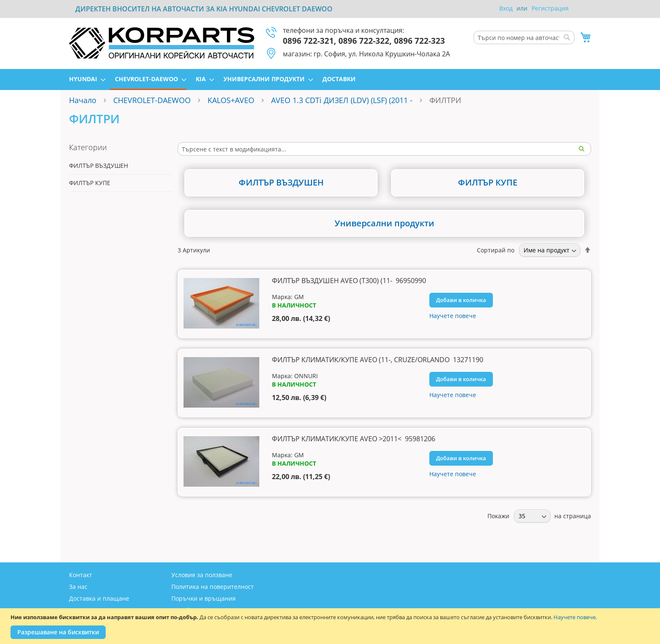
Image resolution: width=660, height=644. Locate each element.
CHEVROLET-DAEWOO (152, 100)
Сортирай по (496, 250)
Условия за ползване (202, 575)
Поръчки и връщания (204, 598)
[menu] (330, 80)
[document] (331, 626)
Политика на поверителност (213, 587)
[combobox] (524, 37)
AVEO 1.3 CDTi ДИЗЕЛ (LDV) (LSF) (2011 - (343, 100)
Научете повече (575, 617)
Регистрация (550, 8)
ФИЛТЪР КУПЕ (90, 183)
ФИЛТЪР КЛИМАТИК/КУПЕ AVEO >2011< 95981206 (354, 439)
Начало (83, 100)
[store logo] (162, 43)
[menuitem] (85, 79)
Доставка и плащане (99, 598)
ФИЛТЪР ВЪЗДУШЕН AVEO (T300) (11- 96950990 (349, 281)
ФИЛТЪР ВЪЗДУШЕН (98, 166)
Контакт (81, 575)
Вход (506, 8)
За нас (78, 587)
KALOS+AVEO (231, 100)
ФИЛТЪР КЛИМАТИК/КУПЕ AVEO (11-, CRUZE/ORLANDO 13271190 (378, 360)
